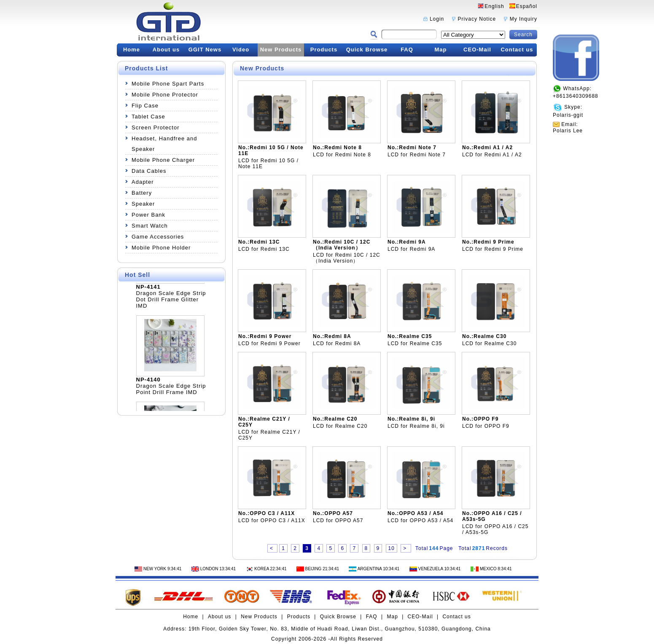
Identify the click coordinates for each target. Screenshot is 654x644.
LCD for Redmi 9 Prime (493, 249)
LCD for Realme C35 (415, 343)
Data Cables (149, 171)
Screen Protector (156, 127)
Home (132, 50)
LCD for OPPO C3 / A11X (272, 521)
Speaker (143, 204)
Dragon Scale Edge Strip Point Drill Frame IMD (171, 391)
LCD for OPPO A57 (338, 521)
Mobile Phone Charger (163, 160)
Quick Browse (367, 50)
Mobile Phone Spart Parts (168, 84)
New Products (281, 50)
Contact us (517, 50)
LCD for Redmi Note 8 (342, 155)
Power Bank (148, 215)
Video (241, 50)
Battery (142, 193)
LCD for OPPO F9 (486, 426)
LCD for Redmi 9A (411, 249)
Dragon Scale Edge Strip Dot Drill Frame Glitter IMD (171, 302)
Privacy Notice (477, 19)
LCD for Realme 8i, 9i (416, 426)
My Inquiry (523, 19)
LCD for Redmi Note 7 (417, 155)
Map (441, 50)
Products (324, 50)
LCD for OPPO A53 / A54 (420, 521)
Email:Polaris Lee (568, 127)
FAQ (407, 50)
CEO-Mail (477, 50)
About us (166, 50)
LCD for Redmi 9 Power (269, 343)
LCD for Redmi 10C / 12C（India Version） (347, 258)
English (494, 6)
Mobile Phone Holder (161, 248)
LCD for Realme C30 (489, 343)
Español (527, 6)
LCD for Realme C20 (340, 426)
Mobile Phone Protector (165, 95)
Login (437, 19)
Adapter (143, 182)
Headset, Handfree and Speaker (164, 144)
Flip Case (145, 106)
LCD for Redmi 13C (264, 249)
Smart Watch (150, 226)
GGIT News (205, 50)
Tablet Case (148, 117)
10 (392, 548)
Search (523, 35)
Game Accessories (158, 237)
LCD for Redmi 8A (337, 343)
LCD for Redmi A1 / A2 (492, 155)
